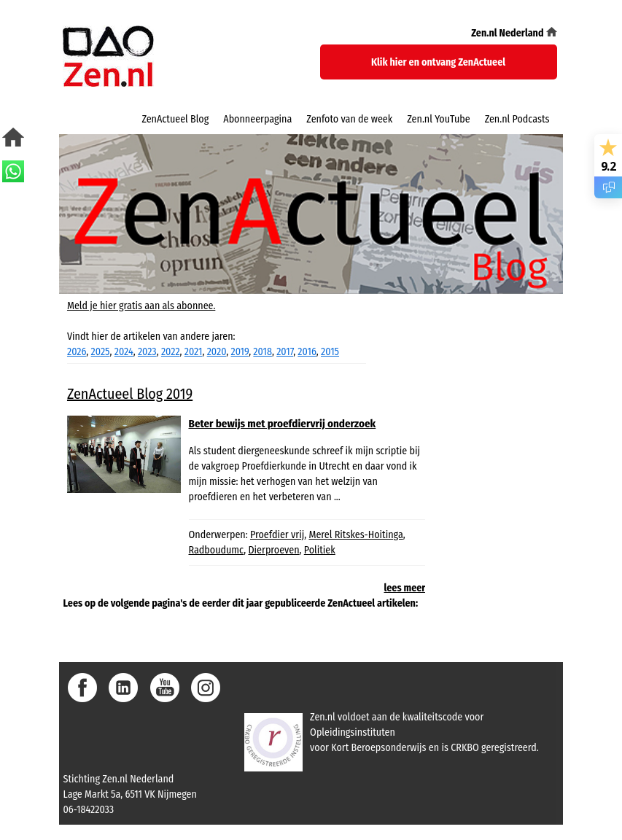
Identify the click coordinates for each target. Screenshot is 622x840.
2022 (171, 352)
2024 (124, 352)
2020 (217, 352)
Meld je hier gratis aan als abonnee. (141, 306)
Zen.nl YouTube (438, 119)
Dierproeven (273, 550)
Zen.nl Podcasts (517, 119)
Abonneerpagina (257, 119)
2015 (330, 352)
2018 (263, 352)
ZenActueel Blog (175, 119)
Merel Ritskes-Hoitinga (355, 535)
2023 (147, 352)
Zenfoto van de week (349, 119)
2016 (307, 352)
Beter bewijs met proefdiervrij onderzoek (283, 424)
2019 (240, 352)
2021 (194, 352)
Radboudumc (217, 550)
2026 (77, 352)
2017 (285, 352)
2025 (101, 352)
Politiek (320, 550)
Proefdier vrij (277, 535)
